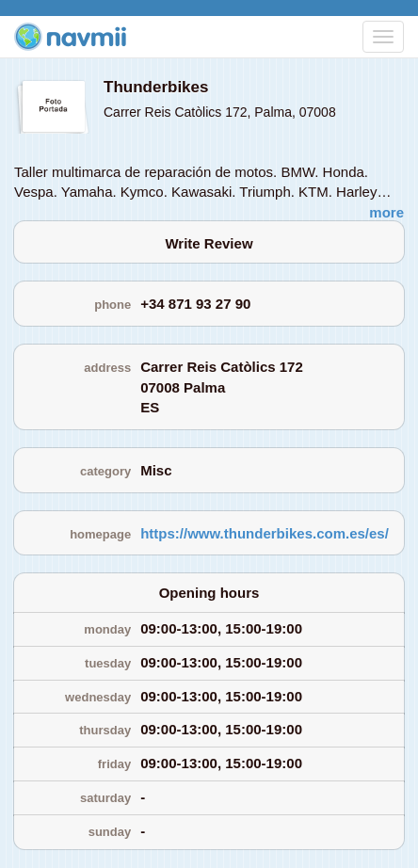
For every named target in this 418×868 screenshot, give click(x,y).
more (386, 212)
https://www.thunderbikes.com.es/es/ (265, 533)
